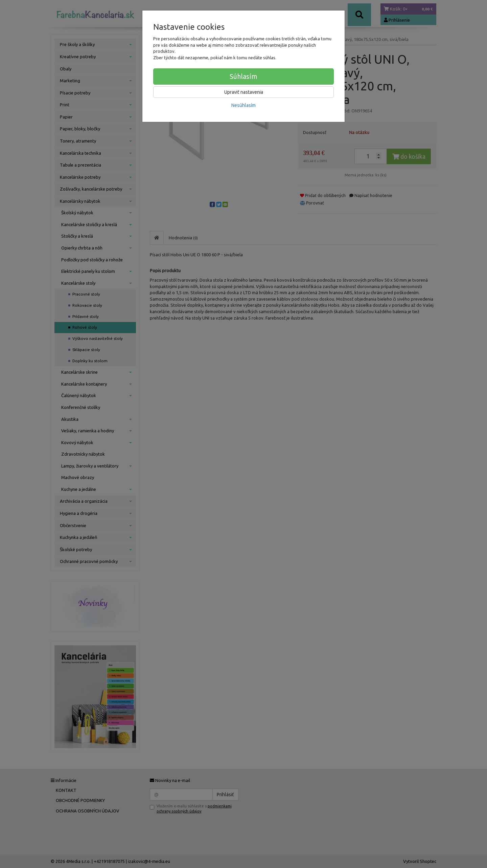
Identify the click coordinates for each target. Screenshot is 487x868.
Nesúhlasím (243, 105)
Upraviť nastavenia (244, 92)
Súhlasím (243, 76)
